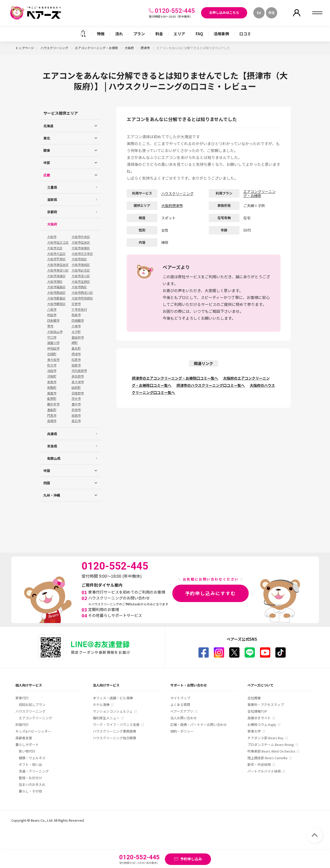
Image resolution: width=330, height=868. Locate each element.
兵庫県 (52, 434)
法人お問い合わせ (184, 718)
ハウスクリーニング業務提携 (114, 731)
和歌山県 (54, 458)
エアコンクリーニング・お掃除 (97, 48)
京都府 (52, 212)
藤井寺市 (53, 404)
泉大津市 (78, 382)
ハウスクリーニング (55, 48)
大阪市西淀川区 (82, 293)
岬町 (75, 343)
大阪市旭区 (79, 259)
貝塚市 (76, 410)
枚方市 (52, 365)
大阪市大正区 (56, 254)
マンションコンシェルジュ (113, 711)
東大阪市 (53, 360)
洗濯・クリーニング (34, 771)
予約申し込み (191, 859)
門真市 (52, 415)
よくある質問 (180, 705)
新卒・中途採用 (259, 764)
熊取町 (52, 388)
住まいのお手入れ (32, 784)
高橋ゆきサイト (259, 718)
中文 (272, 13)
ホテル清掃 (101, 705)
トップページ (25, 48)
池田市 (52, 371)
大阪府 (130, 48)
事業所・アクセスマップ (266, 705)
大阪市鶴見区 (56, 304)
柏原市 (76, 365)
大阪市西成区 (56, 293)
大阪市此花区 (81, 270)
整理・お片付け (30, 778)
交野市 (76, 304)
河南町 (52, 376)
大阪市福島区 (56, 287)
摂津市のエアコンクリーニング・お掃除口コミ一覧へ (175, 378)
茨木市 (76, 399)
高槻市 (52, 421)
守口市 (52, 337)
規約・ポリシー (182, 731)
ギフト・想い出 (30, 764)
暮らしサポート (27, 744)
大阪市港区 (55, 282)
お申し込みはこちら (224, 12)
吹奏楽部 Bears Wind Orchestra (271, 751)
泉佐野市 (78, 376)
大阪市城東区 (81, 248)
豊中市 (76, 404)
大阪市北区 (55, 248)
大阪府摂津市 (172, 206)
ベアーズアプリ (182, 711)
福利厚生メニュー (106, 718)
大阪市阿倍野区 (82, 298)
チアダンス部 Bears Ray (266, 738)
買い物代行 (27, 751)
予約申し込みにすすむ (211, 593)
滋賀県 (52, 200)
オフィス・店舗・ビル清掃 (113, 698)
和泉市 (76, 315)
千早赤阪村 (79, 309)
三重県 (52, 187)
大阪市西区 (79, 287)
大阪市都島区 (56, 298)
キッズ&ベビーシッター (33, 731)
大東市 (76, 326)
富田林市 (78, 337)
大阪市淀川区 (81, 276)
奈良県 (52, 446)
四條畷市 (78, 320)
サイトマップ (180, 698)
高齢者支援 (24, 738)
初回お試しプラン (32, 705)
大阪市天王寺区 (82, 254)
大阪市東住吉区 (58, 265)
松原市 (76, 360)
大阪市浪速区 (56, 276)
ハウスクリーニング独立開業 (114, 738)
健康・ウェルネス (32, 758)
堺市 (50, 326)
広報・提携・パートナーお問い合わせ (199, 725)
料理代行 (22, 725)
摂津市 (146, 48)
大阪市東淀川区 (58, 270)
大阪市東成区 (81, 265)
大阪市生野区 (81, 282)
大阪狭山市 (55, 332)
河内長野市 (79, 371)
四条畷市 (53, 320)
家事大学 (254, 731)
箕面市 (52, 393)
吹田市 (52, 315)
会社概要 (254, 698)
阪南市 (76, 415)
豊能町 (52, 410)
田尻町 (76, 388)
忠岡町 (52, 354)
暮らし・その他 (30, 791)
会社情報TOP (257, 711)
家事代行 (22, 698)
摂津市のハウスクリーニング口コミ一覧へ (211, 385)
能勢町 (52, 399)
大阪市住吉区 (81, 242)
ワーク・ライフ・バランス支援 (116, 725)
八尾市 (52, 309)
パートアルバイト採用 (264, 771)
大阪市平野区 (56, 259)
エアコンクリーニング (35, 718)
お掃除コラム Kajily (262, 725)
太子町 (76, 332)
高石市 (76, 421)
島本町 (76, 348)
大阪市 (52, 237)
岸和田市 (53, 348)
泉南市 (52, 382)
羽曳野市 (78, 393)
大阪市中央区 (81, 237)
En (259, 13)
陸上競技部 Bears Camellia (267, 758)
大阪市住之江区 (58, 242)
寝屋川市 (53, 343)
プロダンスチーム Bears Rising (271, 744)
